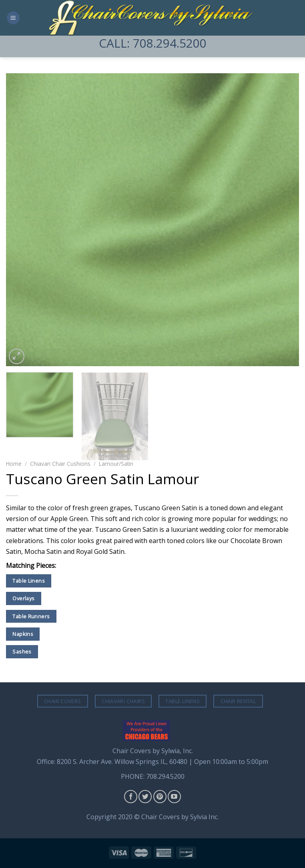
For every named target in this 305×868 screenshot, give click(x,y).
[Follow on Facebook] (131, 797)
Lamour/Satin (116, 464)
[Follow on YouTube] (174, 797)
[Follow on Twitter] (145, 797)
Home (14, 464)
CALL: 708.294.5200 (153, 43)
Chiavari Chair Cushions (60, 464)
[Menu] (13, 18)
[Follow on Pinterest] (160, 797)
